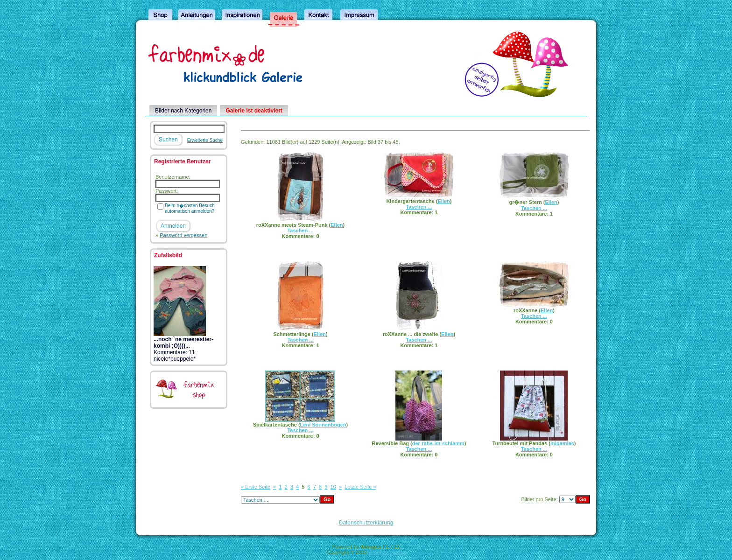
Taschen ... (300, 231)
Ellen (337, 225)
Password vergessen (183, 235)
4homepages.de (387, 552)
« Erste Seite (256, 487)
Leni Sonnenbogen (323, 425)
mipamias (562, 443)
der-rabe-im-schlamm (438, 443)
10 (333, 487)
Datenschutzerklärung (366, 523)
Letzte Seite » (360, 487)
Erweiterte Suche (205, 140)
